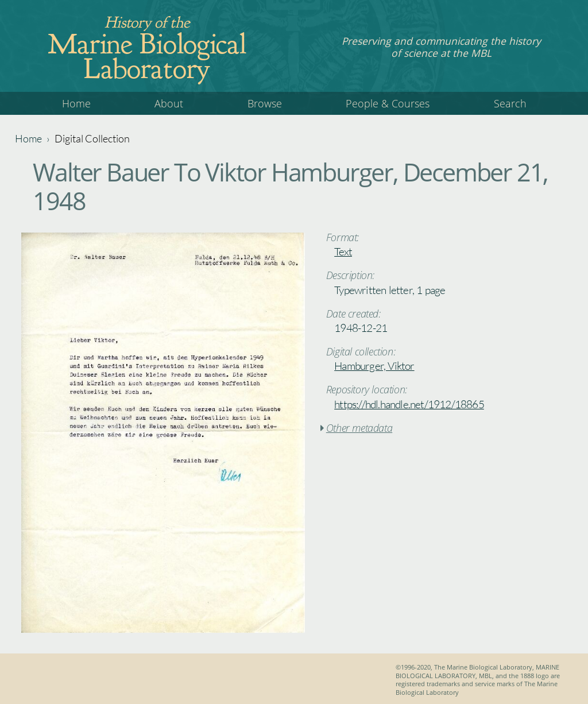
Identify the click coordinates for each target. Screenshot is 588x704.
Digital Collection (92, 138)
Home (76, 103)
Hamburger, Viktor (374, 366)
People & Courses (388, 103)
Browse (265, 103)
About (169, 103)
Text (343, 252)
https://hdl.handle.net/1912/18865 (409, 404)
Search (510, 103)
